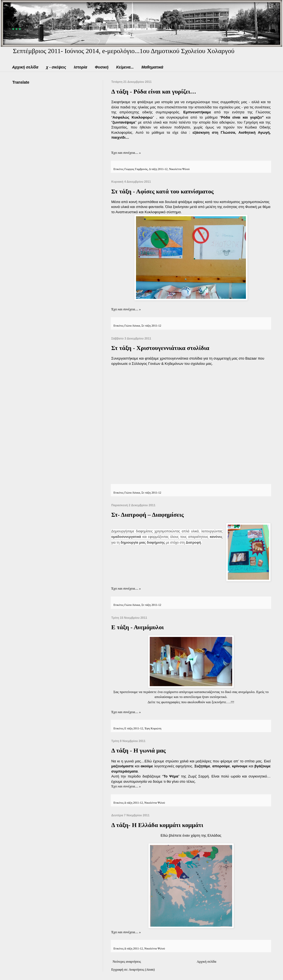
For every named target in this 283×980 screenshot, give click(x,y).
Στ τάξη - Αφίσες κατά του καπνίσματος (162, 191)
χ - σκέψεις (56, 67)
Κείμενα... (125, 67)
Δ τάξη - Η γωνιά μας (138, 750)
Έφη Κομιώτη (153, 728)
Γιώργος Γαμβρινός (136, 169)
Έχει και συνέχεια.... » (126, 153)
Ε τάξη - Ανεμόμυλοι (138, 627)
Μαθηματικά (152, 67)
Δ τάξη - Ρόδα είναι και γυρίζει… (154, 91)
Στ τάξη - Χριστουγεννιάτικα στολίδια (160, 348)
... (17, 24)
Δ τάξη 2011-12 (158, 169)
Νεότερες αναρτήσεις (127, 962)
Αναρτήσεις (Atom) (142, 970)
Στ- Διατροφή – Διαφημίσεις (148, 515)
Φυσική (102, 67)
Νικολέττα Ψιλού (179, 169)
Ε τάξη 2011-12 (134, 728)
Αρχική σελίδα (25, 67)
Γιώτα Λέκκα (132, 325)
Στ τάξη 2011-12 (151, 325)
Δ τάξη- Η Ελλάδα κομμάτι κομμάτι (157, 825)
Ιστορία (81, 67)
